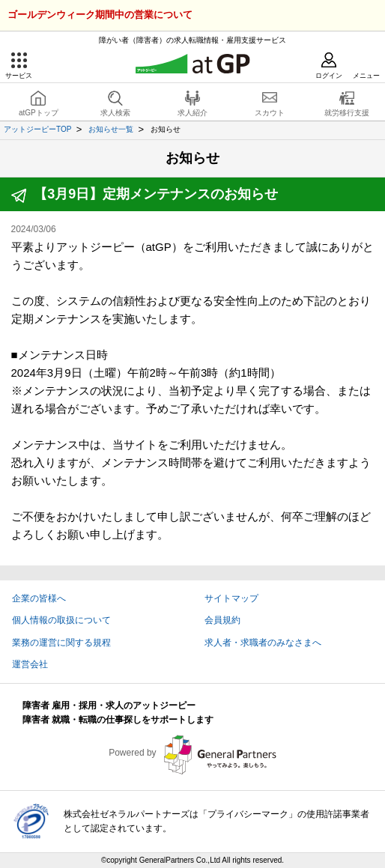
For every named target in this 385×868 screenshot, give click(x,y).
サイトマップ (231, 598)
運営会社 (30, 664)
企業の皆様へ (39, 598)
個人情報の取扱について (61, 620)
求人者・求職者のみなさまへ (263, 643)
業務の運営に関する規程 (61, 643)
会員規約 (222, 620)
